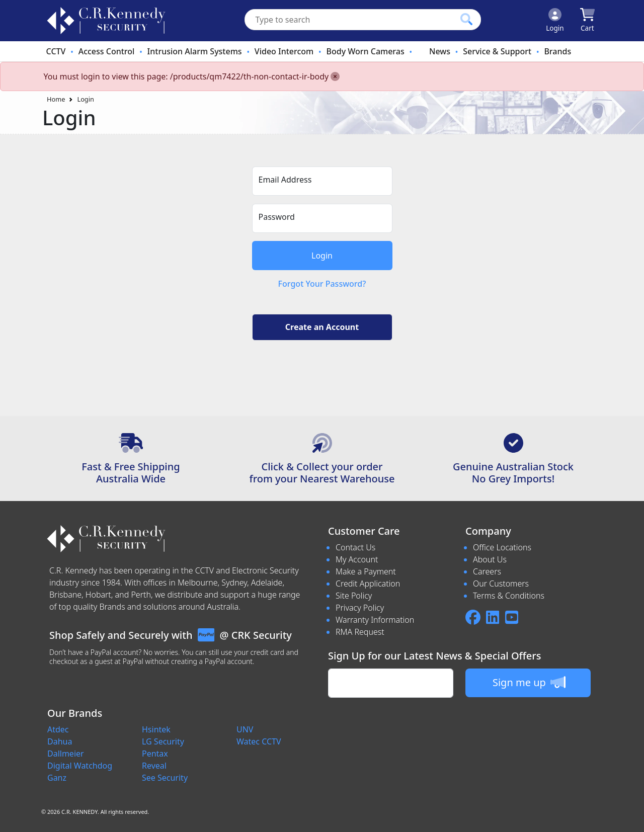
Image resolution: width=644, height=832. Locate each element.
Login (86, 99)
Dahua (60, 741)
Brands (557, 51)
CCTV (56, 51)
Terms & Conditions (509, 596)
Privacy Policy (360, 608)
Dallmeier (66, 754)
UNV (245, 729)
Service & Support (497, 51)
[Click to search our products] (466, 19)
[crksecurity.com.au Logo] (106, 21)
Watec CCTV (259, 741)
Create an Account (322, 327)
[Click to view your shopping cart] (587, 21)
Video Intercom (284, 51)
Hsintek (156, 729)
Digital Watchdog (80, 766)
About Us (490, 559)
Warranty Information (375, 620)
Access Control (107, 51)
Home (56, 99)
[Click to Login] (555, 21)
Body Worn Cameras (365, 51)
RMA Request (360, 632)
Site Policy (354, 596)
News (440, 51)
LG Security (163, 741)
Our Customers (501, 584)
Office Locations (502, 547)
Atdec (58, 729)
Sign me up (529, 682)
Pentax (155, 754)
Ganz (57, 778)
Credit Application (368, 584)
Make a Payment (366, 571)
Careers (487, 571)
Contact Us (355, 547)
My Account (357, 559)
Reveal (154, 766)
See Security (165, 778)
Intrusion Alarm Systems (195, 51)
